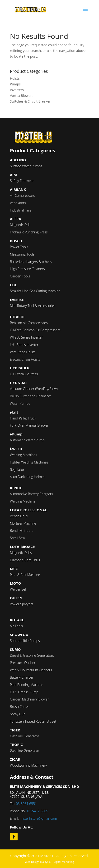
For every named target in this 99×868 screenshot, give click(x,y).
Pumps (15, 84)
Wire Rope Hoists (23, 352)
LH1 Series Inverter (24, 345)
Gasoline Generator (25, 736)
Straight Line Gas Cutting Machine (35, 291)
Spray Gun (18, 714)
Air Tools (16, 626)
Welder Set (18, 589)
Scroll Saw (17, 538)
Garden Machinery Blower (29, 699)
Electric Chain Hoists (25, 359)
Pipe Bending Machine (27, 685)
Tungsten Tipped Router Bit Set (33, 721)
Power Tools (19, 247)
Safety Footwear (22, 181)
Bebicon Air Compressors (29, 323)
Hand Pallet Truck (23, 418)
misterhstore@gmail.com (38, 818)
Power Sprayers (22, 604)
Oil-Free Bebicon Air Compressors (35, 330)
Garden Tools (20, 276)
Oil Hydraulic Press (24, 374)
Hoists (15, 78)
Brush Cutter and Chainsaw (30, 396)
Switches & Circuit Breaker (30, 101)
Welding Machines (24, 455)
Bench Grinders (22, 530)
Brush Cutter (19, 707)
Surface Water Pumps (26, 166)
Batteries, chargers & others (31, 262)
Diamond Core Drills (25, 560)
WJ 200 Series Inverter (26, 337)
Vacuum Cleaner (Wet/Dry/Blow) (34, 389)
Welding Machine (23, 501)
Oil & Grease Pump (24, 692)
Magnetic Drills (21, 553)
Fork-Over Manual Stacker (29, 425)
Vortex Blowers (22, 96)
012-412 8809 (38, 811)
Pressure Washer (23, 663)
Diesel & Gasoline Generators (32, 655)
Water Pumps (20, 403)
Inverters (17, 90)
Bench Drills (19, 516)
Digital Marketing (64, 862)
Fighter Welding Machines (29, 462)
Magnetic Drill (20, 225)
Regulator (17, 470)
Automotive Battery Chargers (31, 494)
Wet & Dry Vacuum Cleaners (31, 670)
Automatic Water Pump (27, 440)
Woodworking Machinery (28, 765)
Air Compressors (22, 195)
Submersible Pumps (25, 641)
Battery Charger (22, 677)
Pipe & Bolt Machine (25, 575)
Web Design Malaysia (38, 862)
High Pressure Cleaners (27, 269)
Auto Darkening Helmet (27, 477)
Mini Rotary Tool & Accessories (33, 306)
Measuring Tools (22, 254)
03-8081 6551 (26, 804)
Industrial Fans (21, 210)
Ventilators (18, 203)
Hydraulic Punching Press (29, 232)
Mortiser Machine (23, 523)
